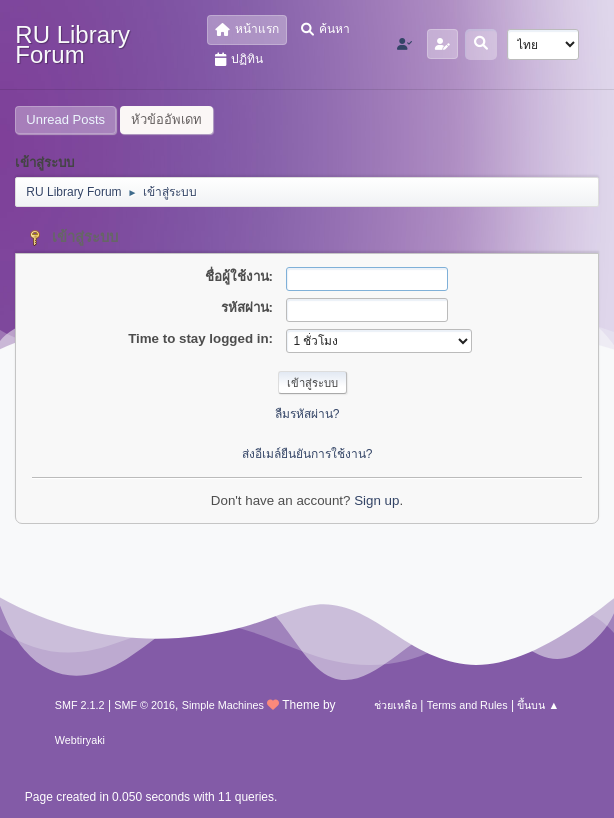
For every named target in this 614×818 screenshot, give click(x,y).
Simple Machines (223, 705)
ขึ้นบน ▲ (538, 705)
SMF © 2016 (144, 705)
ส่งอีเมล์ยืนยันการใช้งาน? (307, 454)
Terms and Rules (467, 705)
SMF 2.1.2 (80, 705)
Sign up (376, 500)
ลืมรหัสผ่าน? (307, 414)
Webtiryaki (80, 740)
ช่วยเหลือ (395, 705)
